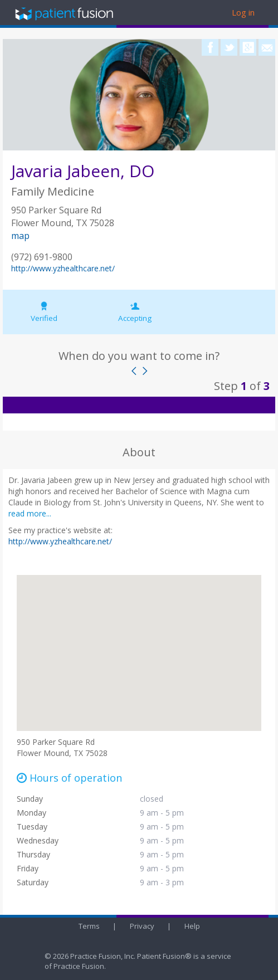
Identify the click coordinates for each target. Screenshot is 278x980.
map (20, 236)
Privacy (142, 926)
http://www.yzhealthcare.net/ (63, 268)
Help (192, 926)
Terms (89, 926)
